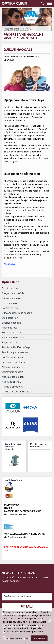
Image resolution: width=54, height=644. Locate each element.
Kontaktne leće (10, 308)
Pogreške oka (9, 343)
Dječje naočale (10, 303)
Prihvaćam (40, 638)
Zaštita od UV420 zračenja (16, 348)
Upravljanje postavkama (17, 638)
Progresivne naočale (13, 293)
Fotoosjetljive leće (12, 333)
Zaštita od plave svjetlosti (15, 352)
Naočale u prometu (12, 367)
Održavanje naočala (13, 372)
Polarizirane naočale (13, 338)
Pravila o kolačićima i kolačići (17, 392)
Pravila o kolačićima (12, 632)
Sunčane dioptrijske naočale (17, 313)
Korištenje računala (12, 357)
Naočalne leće (10, 328)
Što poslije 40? (10, 318)
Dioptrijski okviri (10, 289)
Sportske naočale (11, 323)
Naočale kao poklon (13, 377)
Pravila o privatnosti (12, 387)
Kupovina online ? (12, 382)
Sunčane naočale (11, 298)
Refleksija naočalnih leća (15, 362)
